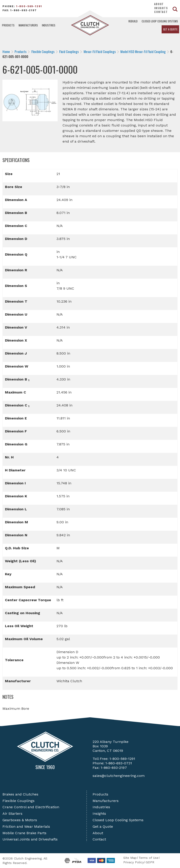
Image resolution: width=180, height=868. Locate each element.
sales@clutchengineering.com (119, 776)
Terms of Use (149, 858)
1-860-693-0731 (119, 763)
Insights (161, 8)
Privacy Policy (134, 862)
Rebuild (133, 21)
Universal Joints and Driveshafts (30, 839)
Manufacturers (28, 25)
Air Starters (12, 813)
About (159, 4)
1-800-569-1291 (29, 6)
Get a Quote (170, 29)
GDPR (150, 862)
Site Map (130, 858)
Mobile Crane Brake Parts (24, 833)
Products (8, 25)
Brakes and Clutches (20, 794)
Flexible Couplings (18, 801)
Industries (49, 25)
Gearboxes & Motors (20, 820)
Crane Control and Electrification (31, 807)
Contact (161, 12)
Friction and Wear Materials (26, 826)
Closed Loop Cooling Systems (160, 21)
